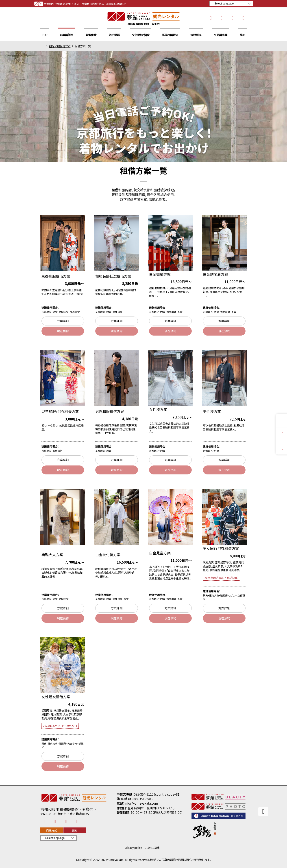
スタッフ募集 (153, 848)
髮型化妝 (91, 35)
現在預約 (63, 331)
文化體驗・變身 (141, 35)
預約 (242, 35)
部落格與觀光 (170, 35)
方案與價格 (66, 35)
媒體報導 (196, 35)
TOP (45, 35)
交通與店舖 (221, 35)
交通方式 (52, 830)
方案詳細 (63, 321)
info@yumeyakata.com (141, 803)
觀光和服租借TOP (60, 46)
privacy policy (133, 848)
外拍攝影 (114, 35)
